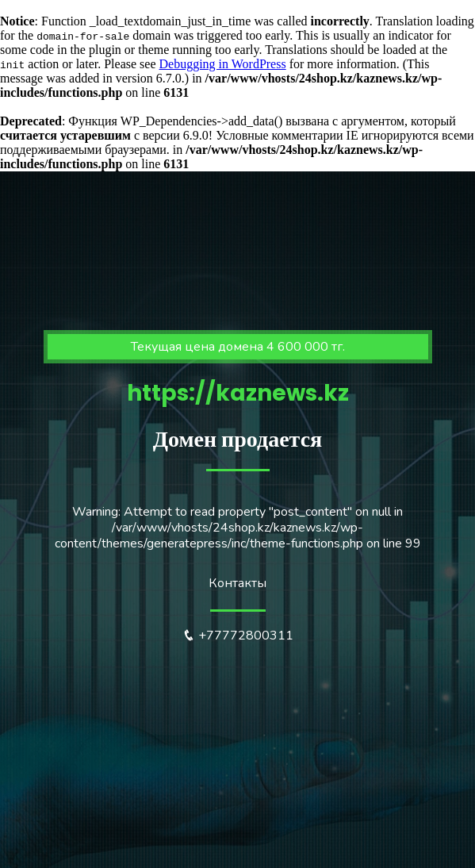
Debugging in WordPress (222, 64)
